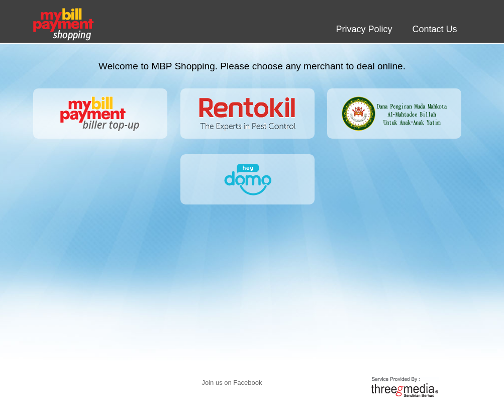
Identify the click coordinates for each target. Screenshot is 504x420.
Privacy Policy (364, 29)
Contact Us (434, 29)
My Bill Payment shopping (64, 24)
